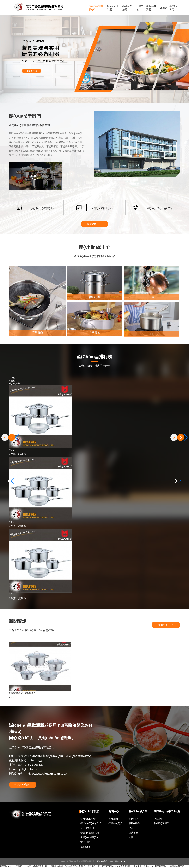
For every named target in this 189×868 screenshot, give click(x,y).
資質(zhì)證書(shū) (90, 833)
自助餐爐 (133, 833)
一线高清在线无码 (176, 867)
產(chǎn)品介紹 (128, 8)
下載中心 (140, 8)
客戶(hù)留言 (174, 8)
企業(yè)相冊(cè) (89, 838)
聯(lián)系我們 (151, 8)
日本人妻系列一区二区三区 (96, 867)
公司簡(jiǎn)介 (88, 819)
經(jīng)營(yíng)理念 (91, 824)
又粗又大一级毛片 (142, 867)
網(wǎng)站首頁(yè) (96, 8)
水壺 (131, 828)
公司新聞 (113, 819)
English (164, 8)
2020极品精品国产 (159, 867)
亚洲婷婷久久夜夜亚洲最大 (121, 867)
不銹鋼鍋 (133, 819)
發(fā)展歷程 (87, 828)
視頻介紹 (85, 847)
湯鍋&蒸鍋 (134, 824)
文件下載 (85, 842)
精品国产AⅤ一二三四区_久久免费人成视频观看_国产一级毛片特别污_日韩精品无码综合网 (41, 867)
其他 (131, 838)
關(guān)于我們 (113, 8)
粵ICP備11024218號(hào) (120, 862)
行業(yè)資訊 (115, 824)
